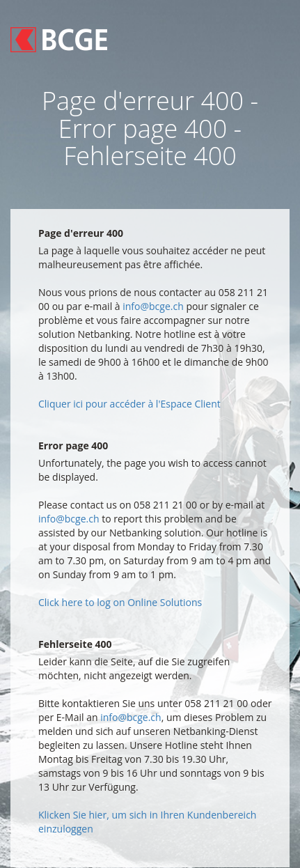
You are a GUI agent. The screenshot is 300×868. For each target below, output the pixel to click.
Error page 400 (73, 445)
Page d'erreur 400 (81, 233)
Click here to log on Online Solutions (120, 602)
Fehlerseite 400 (75, 644)
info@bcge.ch (153, 306)
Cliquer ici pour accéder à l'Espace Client (129, 404)
